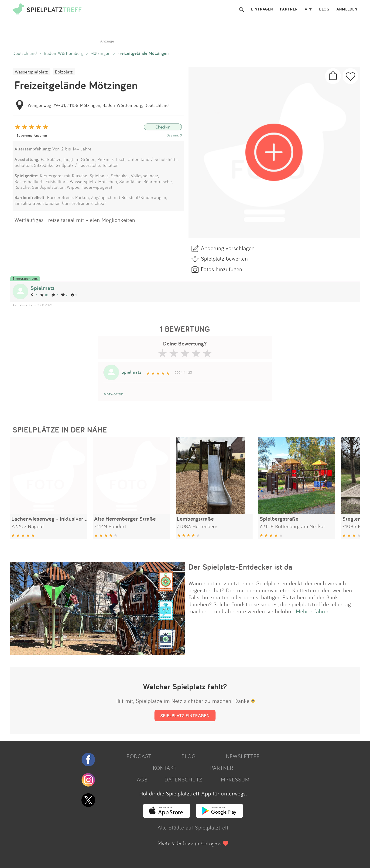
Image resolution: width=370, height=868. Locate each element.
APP (308, 9)
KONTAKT (165, 768)
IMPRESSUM (235, 779)
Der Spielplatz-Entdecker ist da (240, 567)
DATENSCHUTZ (183, 779)
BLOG (324, 9)
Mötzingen (101, 53)
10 (44, 295)
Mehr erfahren (313, 611)
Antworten (114, 394)
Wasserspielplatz (31, 72)
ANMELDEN (347, 9)
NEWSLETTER (243, 756)
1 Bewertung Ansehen (31, 135)
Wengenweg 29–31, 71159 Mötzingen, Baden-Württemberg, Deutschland (98, 105)
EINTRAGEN (262, 9)
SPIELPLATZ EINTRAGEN (185, 715)
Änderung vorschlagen (228, 248)
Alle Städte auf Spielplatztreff (193, 827)
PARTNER (289, 9)
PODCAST (139, 756)
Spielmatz (43, 288)
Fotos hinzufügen (222, 269)
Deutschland (25, 53)
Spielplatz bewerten (224, 258)
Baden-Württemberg (64, 53)
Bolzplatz (64, 72)
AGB (142, 779)
